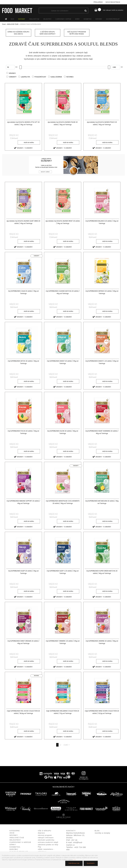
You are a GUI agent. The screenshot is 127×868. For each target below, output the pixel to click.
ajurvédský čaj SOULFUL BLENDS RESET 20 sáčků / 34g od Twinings (63, 222)
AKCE (12, 19)
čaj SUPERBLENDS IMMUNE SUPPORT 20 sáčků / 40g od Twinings (23, 502)
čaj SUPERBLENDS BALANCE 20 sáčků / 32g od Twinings (102, 222)
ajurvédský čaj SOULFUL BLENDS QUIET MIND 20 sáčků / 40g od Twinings (23, 222)
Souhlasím (91, 863)
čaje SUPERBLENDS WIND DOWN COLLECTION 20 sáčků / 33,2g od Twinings (102, 712)
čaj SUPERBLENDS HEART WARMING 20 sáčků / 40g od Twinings (102, 432)
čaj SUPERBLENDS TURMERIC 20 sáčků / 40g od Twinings (63, 642)
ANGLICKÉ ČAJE (34, 19)
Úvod (4, 24)
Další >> (67, 745)
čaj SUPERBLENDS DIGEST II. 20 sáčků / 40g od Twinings (102, 362)
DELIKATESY (47, 19)
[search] (85, 11)
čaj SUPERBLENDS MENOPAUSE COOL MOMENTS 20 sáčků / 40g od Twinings (63, 502)
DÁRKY (77, 19)
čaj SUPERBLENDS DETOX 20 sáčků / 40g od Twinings (23, 362)
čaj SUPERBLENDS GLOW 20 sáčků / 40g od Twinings (63, 432)
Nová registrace (113, 2)
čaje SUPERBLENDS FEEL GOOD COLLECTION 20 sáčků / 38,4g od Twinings (23, 712)
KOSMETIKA (88, 19)
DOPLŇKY (99, 19)
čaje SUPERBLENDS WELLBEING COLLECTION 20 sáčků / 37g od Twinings (63, 712)
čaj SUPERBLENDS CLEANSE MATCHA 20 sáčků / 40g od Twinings (63, 292)
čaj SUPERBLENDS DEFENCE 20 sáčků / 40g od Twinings (102, 292)
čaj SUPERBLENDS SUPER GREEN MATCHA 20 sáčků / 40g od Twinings (102, 572)
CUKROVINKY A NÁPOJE (63, 19)
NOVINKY (22, 19)
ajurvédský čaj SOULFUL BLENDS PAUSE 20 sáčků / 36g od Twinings (63, 123)
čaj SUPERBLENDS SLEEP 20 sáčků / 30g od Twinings (23, 572)
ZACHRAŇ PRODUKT (113, 19)
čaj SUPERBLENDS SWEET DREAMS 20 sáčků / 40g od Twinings (23, 642)
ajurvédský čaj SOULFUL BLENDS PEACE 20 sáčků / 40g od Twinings (102, 123)
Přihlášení (98, 2)
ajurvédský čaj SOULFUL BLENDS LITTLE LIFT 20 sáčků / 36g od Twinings (23, 123)
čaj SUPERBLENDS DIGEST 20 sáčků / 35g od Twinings (63, 362)
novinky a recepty (102, 833)
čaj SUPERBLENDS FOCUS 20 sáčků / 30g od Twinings (23, 432)
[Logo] (17, 10)
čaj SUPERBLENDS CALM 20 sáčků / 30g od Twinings (23, 292)
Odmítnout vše (74, 863)
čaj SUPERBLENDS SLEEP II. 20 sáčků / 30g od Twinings (63, 572)
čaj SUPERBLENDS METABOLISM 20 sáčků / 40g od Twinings (102, 502)
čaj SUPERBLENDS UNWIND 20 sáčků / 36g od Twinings (102, 642)
